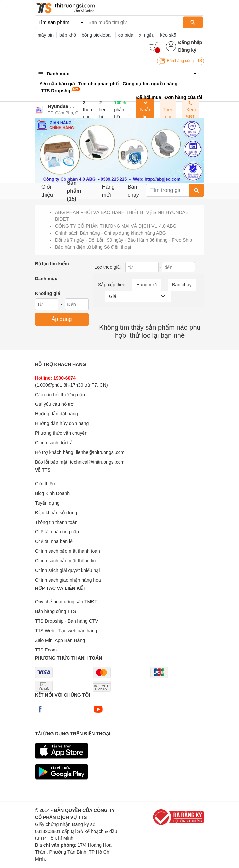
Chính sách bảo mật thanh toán (67, 551)
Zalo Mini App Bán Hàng (60, 640)
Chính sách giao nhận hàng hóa (68, 580)
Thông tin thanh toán (56, 522)
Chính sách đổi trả (54, 443)
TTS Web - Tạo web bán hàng (66, 631)
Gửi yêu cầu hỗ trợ (54, 404)
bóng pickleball (97, 35)
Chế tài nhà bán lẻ (54, 541)
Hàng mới (108, 191)
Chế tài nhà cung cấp (57, 532)
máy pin (46, 35)
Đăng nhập (190, 42)
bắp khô (68, 35)
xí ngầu (147, 35)
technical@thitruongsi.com (97, 462)
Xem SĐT (190, 110)
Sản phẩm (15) (74, 191)
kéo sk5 (168, 35)
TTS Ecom (46, 650)
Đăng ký (187, 50)
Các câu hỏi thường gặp (60, 395)
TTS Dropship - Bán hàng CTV (67, 621)
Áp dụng (62, 319)
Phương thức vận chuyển (61, 433)
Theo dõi (168, 110)
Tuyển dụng (47, 503)
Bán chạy (133, 191)
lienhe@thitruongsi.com (100, 452)
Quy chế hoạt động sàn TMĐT (66, 602)
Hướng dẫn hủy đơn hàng (62, 423)
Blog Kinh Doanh (52, 493)
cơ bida (126, 35)
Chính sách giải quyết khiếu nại (67, 570)
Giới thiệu (47, 191)
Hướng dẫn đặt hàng (56, 414)
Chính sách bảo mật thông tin (65, 561)
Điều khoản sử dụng (56, 513)
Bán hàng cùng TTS (181, 61)
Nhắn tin (145, 110)
